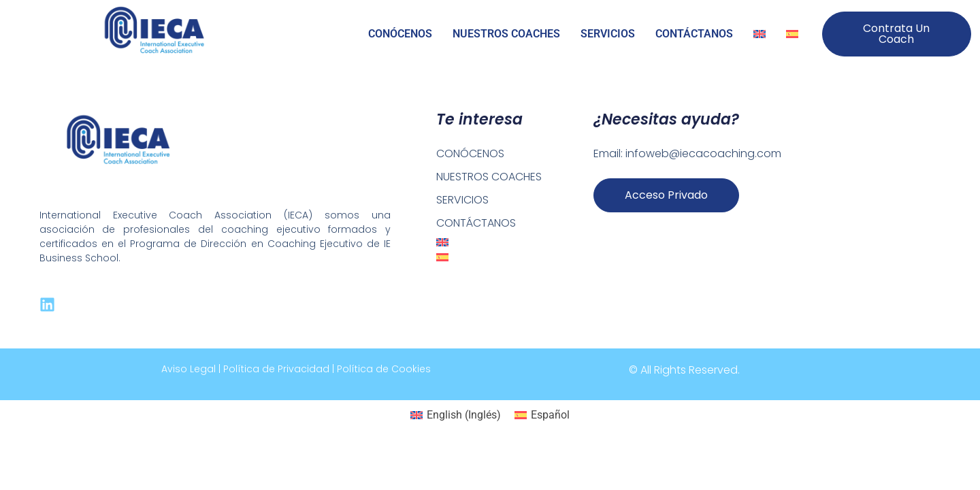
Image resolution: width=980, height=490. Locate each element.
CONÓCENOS (400, 34)
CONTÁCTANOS (694, 34)
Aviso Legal (189, 369)
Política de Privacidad (276, 369)
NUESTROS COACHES (506, 34)
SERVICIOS (608, 34)
